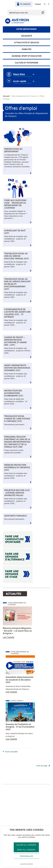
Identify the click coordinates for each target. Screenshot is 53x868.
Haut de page (42, 766)
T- (49, 4)
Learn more (26, 864)
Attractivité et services (27, 43)
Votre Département (26, 29)
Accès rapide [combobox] (22, 81)
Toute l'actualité (11, 752)
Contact (38, 4)
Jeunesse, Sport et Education (27, 56)
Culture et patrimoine (26, 63)
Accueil (6, 96)
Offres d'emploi (17, 701)
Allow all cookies (26, 845)
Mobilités (27, 49)
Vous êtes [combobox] (21, 74)
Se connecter (25, 4)
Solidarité (27, 36)
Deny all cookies (26, 850)
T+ (45, 4)
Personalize (26, 856)
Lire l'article (8, 637)
